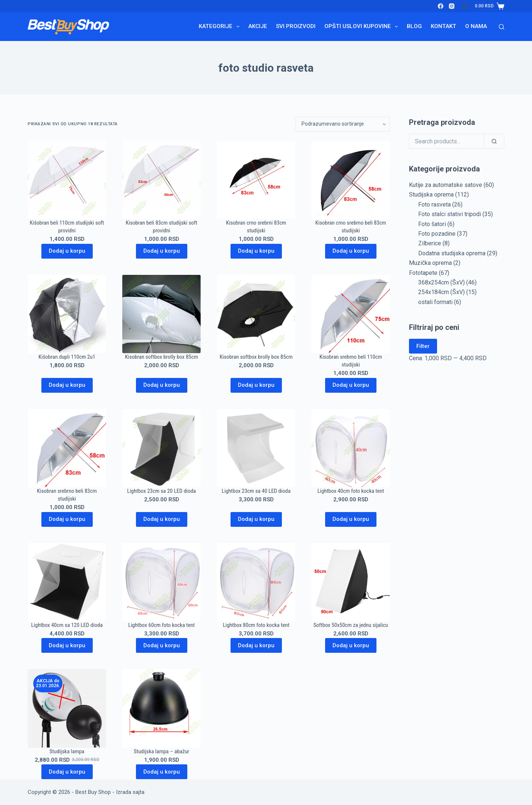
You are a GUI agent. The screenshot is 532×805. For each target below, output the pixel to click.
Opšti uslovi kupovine (363, 27)
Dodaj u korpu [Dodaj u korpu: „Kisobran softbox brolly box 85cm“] (162, 385)
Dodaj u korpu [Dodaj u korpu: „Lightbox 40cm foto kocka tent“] (351, 519)
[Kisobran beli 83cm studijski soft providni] (161, 180)
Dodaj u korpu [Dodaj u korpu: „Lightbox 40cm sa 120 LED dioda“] (67, 645)
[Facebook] (441, 6)
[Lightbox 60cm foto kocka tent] (161, 582)
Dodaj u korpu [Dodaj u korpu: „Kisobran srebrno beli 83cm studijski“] (67, 519)
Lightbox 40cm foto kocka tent (351, 491)
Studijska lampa (67, 751)
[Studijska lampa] (67, 708)
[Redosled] (343, 124)
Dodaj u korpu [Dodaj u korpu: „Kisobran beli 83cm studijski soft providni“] (162, 251)
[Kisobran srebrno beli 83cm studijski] (67, 448)
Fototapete (423, 273)
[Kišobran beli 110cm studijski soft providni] (67, 180)
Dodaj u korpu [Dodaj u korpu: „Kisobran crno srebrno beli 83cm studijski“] (351, 251)
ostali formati (435, 302)
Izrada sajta (130, 792)
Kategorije (221, 27)
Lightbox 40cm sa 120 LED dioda (67, 625)
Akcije (258, 26)
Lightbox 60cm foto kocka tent (161, 625)
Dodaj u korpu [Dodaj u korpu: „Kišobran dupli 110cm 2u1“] (67, 385)
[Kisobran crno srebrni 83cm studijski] (256, 180)
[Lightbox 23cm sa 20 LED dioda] (161, 448)
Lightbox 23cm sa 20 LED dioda (161, 491)
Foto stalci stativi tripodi (450, 214)
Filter (423, 346)
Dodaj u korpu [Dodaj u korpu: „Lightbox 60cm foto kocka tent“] (162, 645)
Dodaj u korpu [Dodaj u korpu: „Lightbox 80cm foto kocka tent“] (256, 645)
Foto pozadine (437, 234)
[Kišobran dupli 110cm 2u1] (67, 314)
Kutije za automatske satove (446, 185)
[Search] (502, 27)
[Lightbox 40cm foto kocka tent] (351, 448)
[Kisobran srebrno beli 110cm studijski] (351, 314)
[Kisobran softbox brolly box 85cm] (161, 314)
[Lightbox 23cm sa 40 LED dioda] (256, 448)
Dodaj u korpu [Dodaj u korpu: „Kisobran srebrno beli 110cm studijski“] (351, 385)
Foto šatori (432, 224)
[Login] (465, 6)
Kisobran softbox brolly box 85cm (161, 357)
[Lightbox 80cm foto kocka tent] (256, 582)
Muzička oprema (430, 263)
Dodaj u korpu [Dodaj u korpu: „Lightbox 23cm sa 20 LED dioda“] (162, 519)
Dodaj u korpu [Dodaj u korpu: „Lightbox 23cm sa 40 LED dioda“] (256, 519)
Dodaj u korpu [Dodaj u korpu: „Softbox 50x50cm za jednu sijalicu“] (351, 645)
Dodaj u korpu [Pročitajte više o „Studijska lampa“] (67, 772)
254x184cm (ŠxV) (441, 292)
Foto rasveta (434, 204)
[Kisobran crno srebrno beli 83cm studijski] (351, 180)
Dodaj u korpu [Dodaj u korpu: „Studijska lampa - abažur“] (162, 772)
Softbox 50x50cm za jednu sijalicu (351, 625)
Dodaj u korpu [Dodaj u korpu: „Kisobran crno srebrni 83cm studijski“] (256, 251)
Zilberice (430, 243)
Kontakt (444, 26)
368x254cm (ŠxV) (441, 282)
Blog (414, 26)
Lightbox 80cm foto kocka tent (256, 625)
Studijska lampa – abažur (161, 751)
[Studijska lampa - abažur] (161, 708)
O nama (476, 26)
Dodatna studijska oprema (452, 253)
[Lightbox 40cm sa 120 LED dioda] (67, 582)
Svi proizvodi (296, 26)
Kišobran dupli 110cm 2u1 (67, 357)
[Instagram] (452, 6)
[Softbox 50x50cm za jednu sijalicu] (351, 582)
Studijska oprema (431, 195)
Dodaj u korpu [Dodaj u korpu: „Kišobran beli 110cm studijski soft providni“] (67, 251)
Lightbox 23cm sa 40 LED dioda (256, 491)
